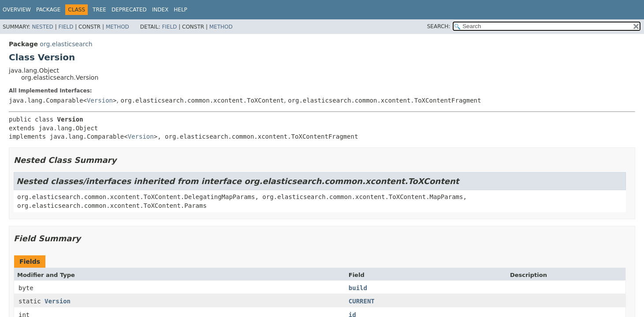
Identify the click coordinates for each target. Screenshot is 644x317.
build (358, 288)
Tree (99, 10)
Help (181, 10)
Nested (42, 27)
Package (48, 10)
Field (66, 27)
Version (100, 100)
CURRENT (362, 301)
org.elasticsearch (66, 44)
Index (160, 10)
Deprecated (129, 10)
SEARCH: (439, 26)
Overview (17, 10)
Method (117, 27)
